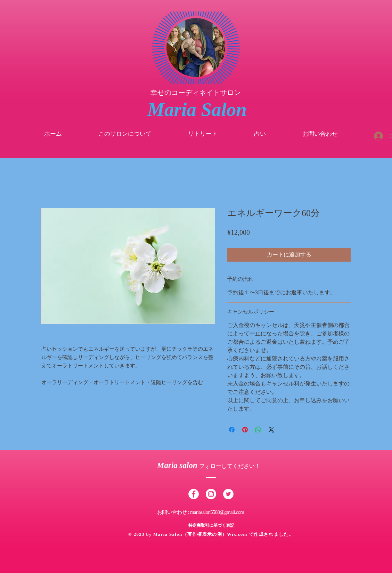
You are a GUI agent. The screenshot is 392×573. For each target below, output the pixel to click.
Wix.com (238, 534)
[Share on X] (271, 430)
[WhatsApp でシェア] (258, 430)
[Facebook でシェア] (232, 430)
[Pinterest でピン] (245, 430)
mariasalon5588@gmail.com (217, 512)
